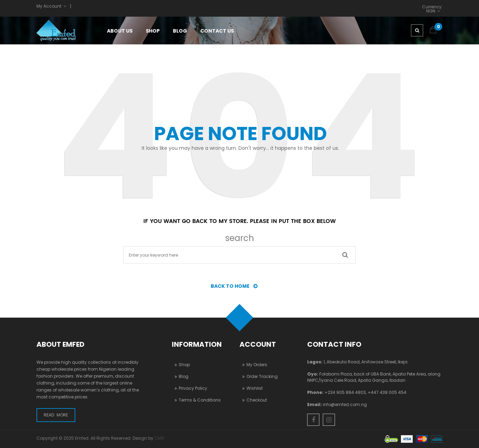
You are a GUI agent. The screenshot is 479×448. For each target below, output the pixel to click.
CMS (159, 438)
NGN (431, 11)
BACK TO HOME (236, 286)
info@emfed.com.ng (345, 404)
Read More (56, 415)
